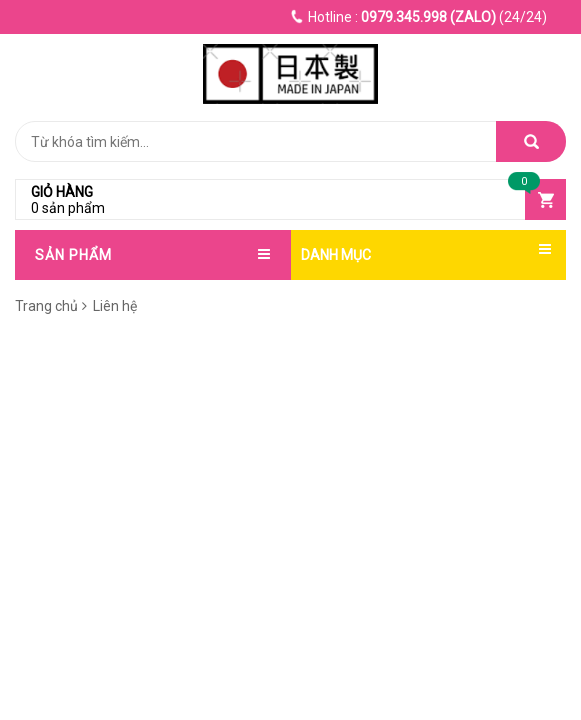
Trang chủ (46, 306)
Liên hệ (113, 306)
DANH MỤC (336, 255)
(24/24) (419, 17)
